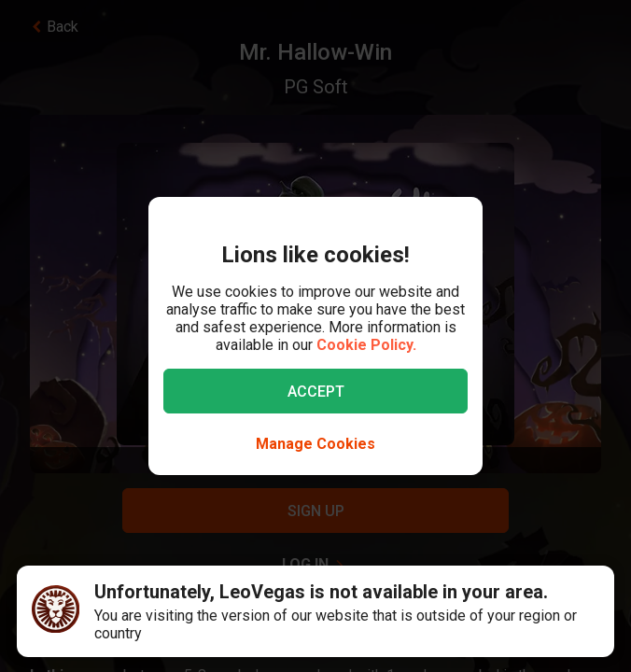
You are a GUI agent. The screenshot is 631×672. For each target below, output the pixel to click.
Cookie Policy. (366, 345)
